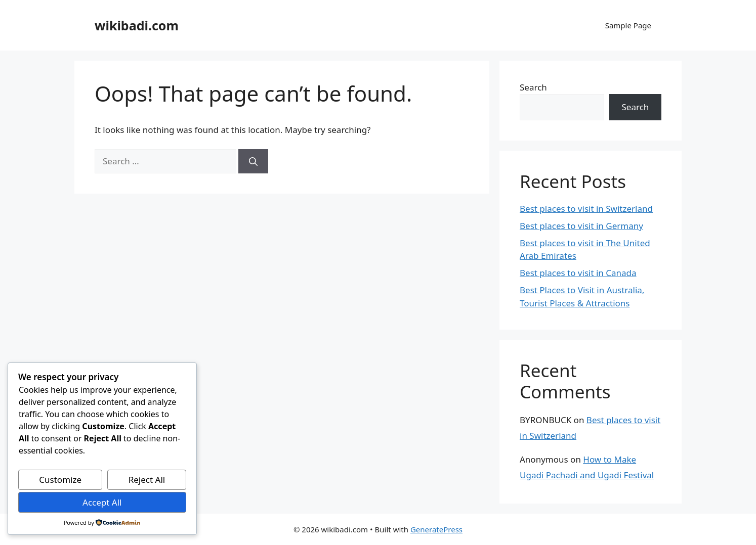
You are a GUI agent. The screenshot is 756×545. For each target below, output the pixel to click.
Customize (60, 480)
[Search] (253, 161)
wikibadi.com (137, 25)
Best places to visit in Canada (578, 273)
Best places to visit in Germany (581, 226)
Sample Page (628, 25)
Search (533, 87)
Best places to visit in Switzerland (586, 209)
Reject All (147, 480)
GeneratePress (436, 529)
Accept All (102, 502)
